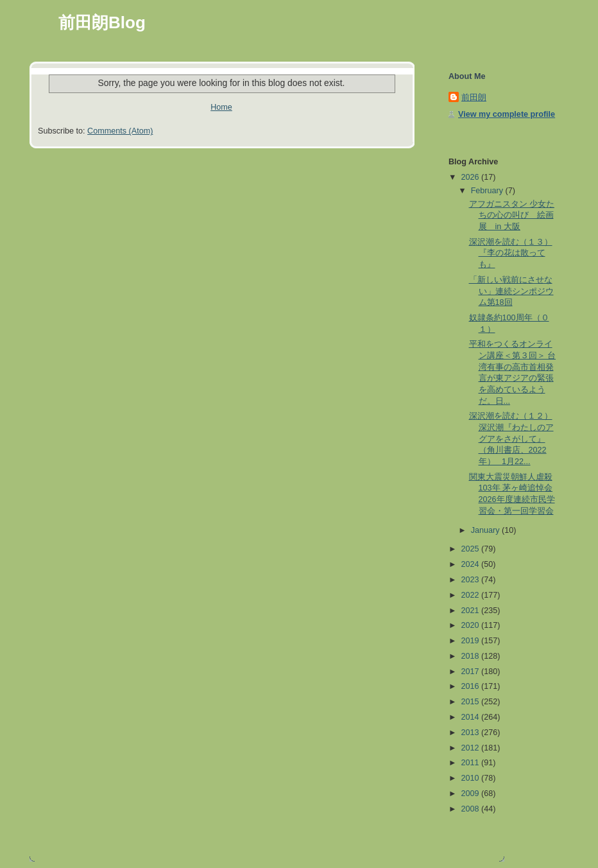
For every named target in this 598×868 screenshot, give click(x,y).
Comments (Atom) (120, 131)
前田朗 (474, 98)
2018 (472, 656)
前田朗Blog (102, 22)
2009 (472, 794)
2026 (472, 177)
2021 (472, 611)
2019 (472, 641)
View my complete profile (507, 114)
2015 (472, 702)
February (488, 191)
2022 (472, 595)
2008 (472, 809)
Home (221, 107)
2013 (472, 733)
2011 (472, 763)
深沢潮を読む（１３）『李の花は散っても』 (511, 253)
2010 (472, 778)
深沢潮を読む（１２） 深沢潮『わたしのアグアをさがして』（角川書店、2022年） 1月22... (511, 439)
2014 (472, 717)
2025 (472, 549)
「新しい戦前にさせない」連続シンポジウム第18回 (511, 291)
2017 (472, 672)
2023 (472, 580)
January (486, 530)
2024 (472, 564)
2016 (472, 686)
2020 (472, 625)
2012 (472, 748)
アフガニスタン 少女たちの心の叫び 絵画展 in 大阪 (512, 215)
